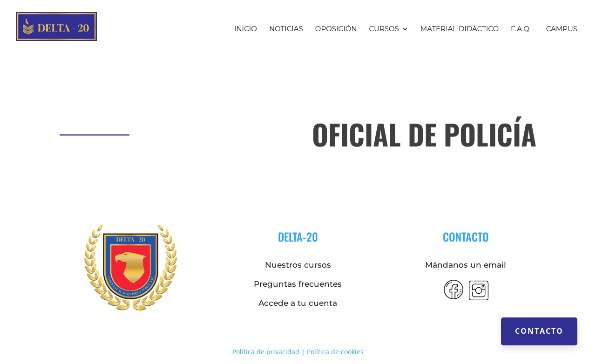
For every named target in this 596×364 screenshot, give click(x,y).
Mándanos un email (466, 265)
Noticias (286, 29)
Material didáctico (460, 29)
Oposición (336, 29)
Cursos (384, 29)
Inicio (246, 29)
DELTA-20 (298, 236)
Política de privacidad (266, 352)
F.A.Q (520, 29)
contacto (466, 236)
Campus (562, 29)
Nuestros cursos (298, 265)
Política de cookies (335, 352)
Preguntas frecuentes (298, 284)
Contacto (539, 331)
